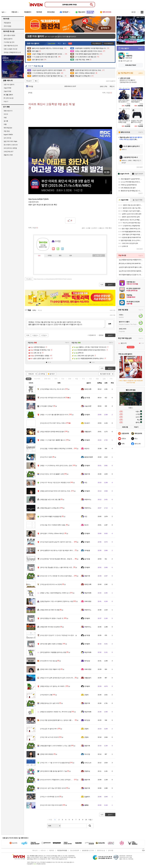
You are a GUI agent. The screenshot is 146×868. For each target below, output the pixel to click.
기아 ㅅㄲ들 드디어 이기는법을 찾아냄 (55, 763)
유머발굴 (87, 550)
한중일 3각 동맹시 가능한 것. (52, 618)
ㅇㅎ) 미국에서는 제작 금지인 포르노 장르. (56, 466)
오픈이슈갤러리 (111, 81)
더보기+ (67, 343)
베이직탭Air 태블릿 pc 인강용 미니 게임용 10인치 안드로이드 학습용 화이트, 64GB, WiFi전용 (131, 275)
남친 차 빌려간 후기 (49, 729)
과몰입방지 (88, 432)
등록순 (34, 310)
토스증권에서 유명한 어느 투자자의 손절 (56, 712)
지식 (83, 379)
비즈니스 (43, 850)
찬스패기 (87, 423)
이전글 (43, 335)
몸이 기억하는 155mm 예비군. (52, 533)
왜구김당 (87, 661)
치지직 (6, 114)
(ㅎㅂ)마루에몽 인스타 (50, 797)
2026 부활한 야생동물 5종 (51, 516)
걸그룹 (6, 121)
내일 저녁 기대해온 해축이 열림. (53, 525)
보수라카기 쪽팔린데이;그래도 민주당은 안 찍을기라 (60, 780)
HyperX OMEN (8, 135)
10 (86, 820)
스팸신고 (101, 228)
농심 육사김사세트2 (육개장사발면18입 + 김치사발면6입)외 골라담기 (131, 271)
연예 (47, 379)
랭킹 (60, 256)
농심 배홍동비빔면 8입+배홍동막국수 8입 (131, 260)
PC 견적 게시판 (9, 98)
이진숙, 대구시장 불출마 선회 (52, 474)
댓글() (109, 93)
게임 (77, 379)
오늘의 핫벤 (7, 88)
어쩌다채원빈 (47, 754)
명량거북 (87, 474)
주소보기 (29, 81)
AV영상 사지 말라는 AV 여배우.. (53, 686)
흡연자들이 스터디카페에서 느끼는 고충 (55, 746)
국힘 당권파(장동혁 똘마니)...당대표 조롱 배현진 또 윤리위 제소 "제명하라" (67, 720)
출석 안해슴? (47, 406)
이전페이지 (92, 335)
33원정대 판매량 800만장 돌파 (52, 432)
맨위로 (101, 335)
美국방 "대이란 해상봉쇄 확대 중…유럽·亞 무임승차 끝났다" (62, 559)
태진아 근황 (46, 695)
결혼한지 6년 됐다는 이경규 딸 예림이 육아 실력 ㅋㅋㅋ (61, 550)
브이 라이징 (7, 138)
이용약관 (51, 850)
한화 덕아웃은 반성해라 (50, 627)
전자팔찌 (87, 415)
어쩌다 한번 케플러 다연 (50, 669)
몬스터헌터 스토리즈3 (11, 145)
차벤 (5, 118)
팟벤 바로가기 (8, 111)
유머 (56, 379)
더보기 (62, 249)
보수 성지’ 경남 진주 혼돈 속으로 (53, 788)
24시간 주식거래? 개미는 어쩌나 (53, 423)
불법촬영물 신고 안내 (88, 850)
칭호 (71, 256)
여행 (5, 124)
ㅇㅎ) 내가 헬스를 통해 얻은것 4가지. (55, 415)
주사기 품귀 (46, 457)
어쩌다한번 (88, 601)
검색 (90, 826)
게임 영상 (7, 131)
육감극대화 (88, 593)
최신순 (40, 310)
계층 (97, 379)
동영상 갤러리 (8, 39)
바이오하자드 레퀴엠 (10, 148)
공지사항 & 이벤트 (9, 35)
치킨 (86, 483)
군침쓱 (86, 695)
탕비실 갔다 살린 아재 (50, 703)
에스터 (86, 525)
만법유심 (87, 771)
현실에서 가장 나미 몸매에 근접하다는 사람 (57, 601)
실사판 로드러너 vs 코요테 (51, 584)
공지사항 (111, 850)
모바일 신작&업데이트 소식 (12, 52)
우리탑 (30, 86)
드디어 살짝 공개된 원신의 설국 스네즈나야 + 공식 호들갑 (61, 678)
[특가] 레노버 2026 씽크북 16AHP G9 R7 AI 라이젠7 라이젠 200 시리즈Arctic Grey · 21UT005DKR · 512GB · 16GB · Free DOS (131, 263)
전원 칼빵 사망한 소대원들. (51, 644)
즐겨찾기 (52, 374)
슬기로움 (87, 398)
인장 (39, 256)
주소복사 (29, 279)
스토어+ (141, 73)
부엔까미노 (88, 499)
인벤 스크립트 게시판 (10, 49)
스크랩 (88, 228)
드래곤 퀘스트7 (9, 152)
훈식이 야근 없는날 (49, 661)
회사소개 (35, 850)
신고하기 (94, 228)
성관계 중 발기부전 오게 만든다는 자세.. (56, 491)
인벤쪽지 (53, 249)
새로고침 (112, 310)
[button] (47, 362)
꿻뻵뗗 (86, 805)
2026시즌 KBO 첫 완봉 (50, 610)
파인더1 (87, 449)
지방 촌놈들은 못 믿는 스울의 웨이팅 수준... (57, 567)
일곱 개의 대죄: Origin (10, 141)
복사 (36, 81)
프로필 (50, 256)
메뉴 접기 (99, 255)
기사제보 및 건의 (9, 42)
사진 (90, 379)
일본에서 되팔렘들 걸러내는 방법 (53, 652)
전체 (29, 379)
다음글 (34, 335)
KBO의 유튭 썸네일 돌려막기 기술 (54, 771)
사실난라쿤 (88, 406)
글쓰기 (110, 368)
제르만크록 (88, 389)
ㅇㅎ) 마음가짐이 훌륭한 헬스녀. (53, 440)
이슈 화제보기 (109, 43)
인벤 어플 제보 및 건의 (11, 46)
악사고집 (87, 754)
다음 (90, 820)
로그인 (133, 12)
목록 (104, 93)
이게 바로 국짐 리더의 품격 (51, 805)
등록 (110, 324)
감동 (104, 379)
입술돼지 (87, 797)
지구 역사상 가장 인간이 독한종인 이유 (55, 483)
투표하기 (131, 347)
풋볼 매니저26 (8, 155)
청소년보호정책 (75, 850)
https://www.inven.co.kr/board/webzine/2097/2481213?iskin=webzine (53, 279)
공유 (83, 228)
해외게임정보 (8, 128)
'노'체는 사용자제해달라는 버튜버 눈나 (55, 593)
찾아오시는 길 (101, 850)
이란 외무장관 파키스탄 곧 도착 (53, 398)
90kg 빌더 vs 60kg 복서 (50, 508)
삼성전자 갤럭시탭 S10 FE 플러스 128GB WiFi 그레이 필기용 (131, 267)
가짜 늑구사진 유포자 (49, 737)
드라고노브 (88, 763)
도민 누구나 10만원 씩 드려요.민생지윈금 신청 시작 (59, 576)
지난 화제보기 (97, 43)
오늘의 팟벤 (7, 91)
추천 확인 (109, 228)
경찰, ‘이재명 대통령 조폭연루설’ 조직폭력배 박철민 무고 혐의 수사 (64, 449)
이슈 (37, 379)
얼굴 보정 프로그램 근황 (50, 499)
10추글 (43, 374)
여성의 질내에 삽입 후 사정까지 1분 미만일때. (57, 542)
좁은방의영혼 (89, 457)
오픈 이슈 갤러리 (9, 85)
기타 (111, 379)
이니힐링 (58, 249)
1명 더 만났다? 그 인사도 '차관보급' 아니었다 (57, 635)
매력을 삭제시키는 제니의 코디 (53, 389)
